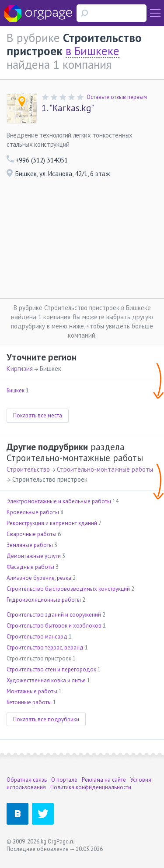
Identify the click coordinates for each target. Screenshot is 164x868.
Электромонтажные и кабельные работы (59, 501)
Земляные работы (30, 545)
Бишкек (16, 390)
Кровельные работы (33, 512)
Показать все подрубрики (46, 719)
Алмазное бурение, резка (39, 578)
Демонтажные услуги (34, 556)
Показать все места (38, 415)
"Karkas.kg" (68, 108)
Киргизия (20, 369)
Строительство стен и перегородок (51, 669)
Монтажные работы (32, 691)
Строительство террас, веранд (45, 647)
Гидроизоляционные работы (44, 600)
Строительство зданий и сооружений (54, 615)
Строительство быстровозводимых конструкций (68, 589)
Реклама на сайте (104, 780)
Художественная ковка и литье (46, 680)
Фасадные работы (30, 567)
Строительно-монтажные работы (105, 469)
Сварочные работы (31, 534)
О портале (64, 780)
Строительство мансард (37, 637)
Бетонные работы (29, 702)
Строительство (28, 469)
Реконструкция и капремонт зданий (52, 523)
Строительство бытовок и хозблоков (54, 626)
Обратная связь (27, 780)
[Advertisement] (82, 240)
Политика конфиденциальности (91, 787)
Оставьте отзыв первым (117, 97)
